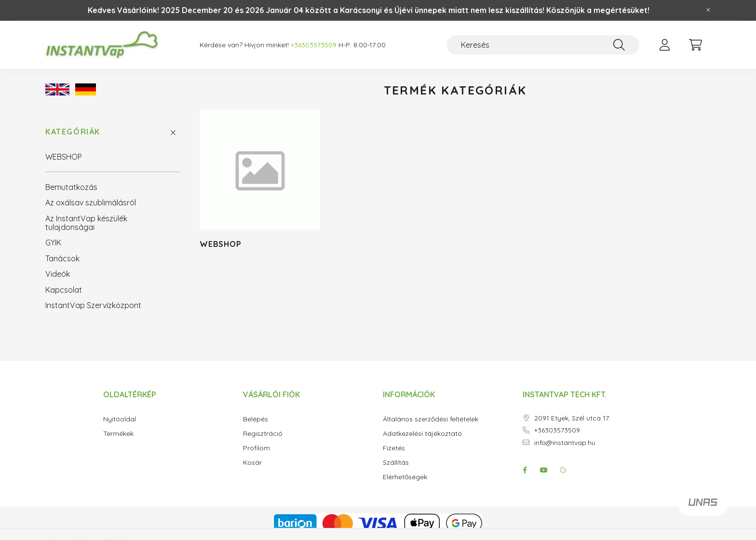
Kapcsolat (64, 290)
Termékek (118, 434)
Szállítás (396, 463)
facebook (525, 470)
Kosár (252, 463)
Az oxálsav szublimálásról (91, 202)
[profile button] (664, 45)
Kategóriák (73, 132)
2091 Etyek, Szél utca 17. (572, 418)
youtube (544, 470)
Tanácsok (62, 258)
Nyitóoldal (120, 419)
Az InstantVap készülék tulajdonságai (86, 223)
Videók (58, 274)
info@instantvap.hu (565, 443)
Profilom (256, 448)
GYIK (53, 243)
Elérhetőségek (405, 477)
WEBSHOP (64, 157)
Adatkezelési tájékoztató (422, 434)
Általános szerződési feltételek (431, 419)
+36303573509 (557, 430)
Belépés (256, 419)
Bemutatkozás (71, 187)
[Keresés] (543, 45)
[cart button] (695, 45)
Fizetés (394, 448)
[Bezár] (708, 10)
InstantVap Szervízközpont (93, 305)
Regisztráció (263, 434)
